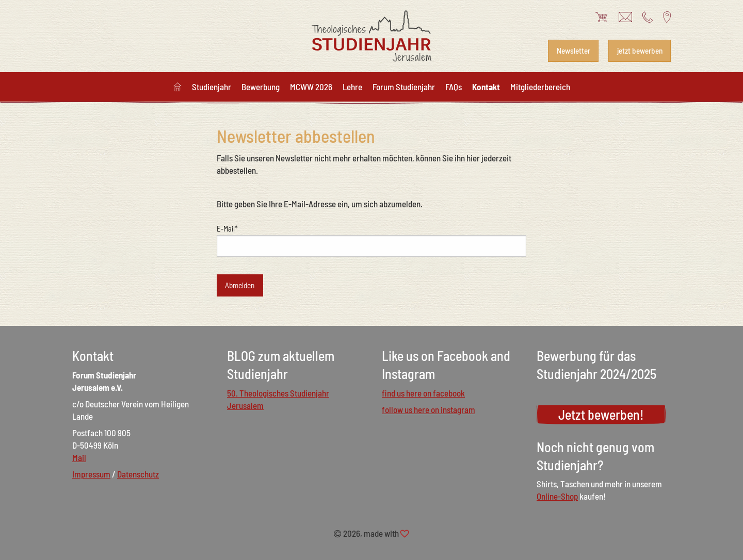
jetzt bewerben (640, 51)
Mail (79, 457)
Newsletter (574, 51)
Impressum (91, 474)
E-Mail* (227, 228)
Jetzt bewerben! (601, 414)
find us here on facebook (423, 393)
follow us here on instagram (429, 409)
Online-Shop (557, 496)
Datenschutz (138, 474)
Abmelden (240, 285)
